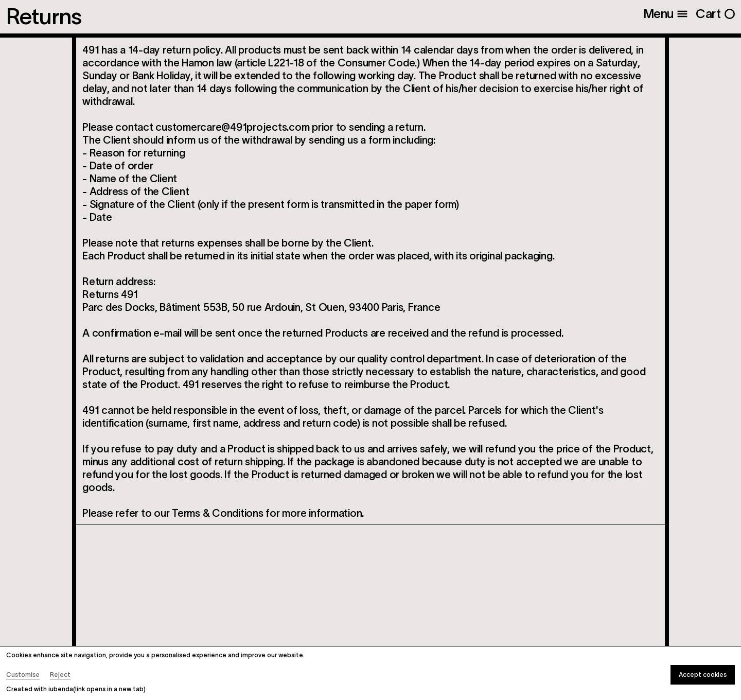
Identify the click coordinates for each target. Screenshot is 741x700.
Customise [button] (23, 675)
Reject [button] (60, 675)
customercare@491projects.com (232, 127)
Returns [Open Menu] (43, 17)
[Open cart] (715, 14)
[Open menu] (666, 14)
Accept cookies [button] (703, 675)
